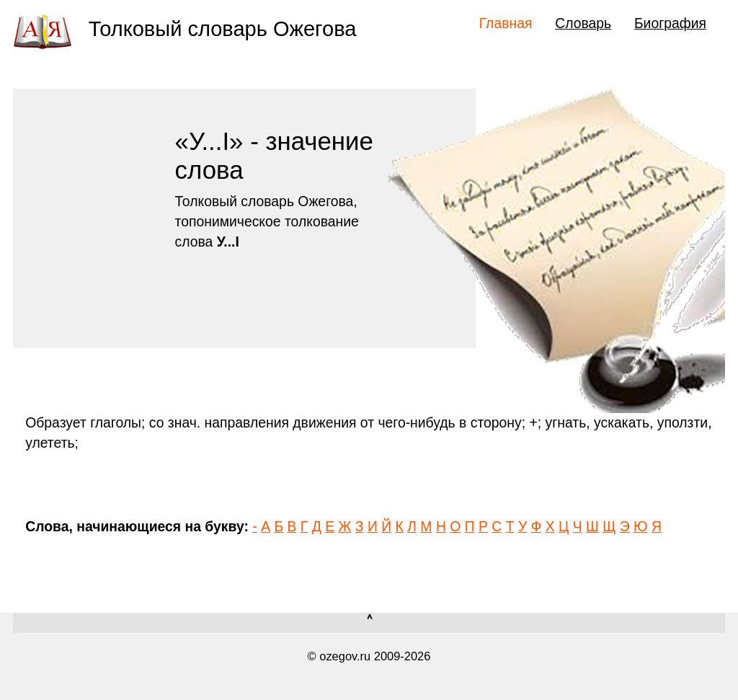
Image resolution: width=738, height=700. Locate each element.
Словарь (583, 23)
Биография (670, 23)
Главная (506, 23)
